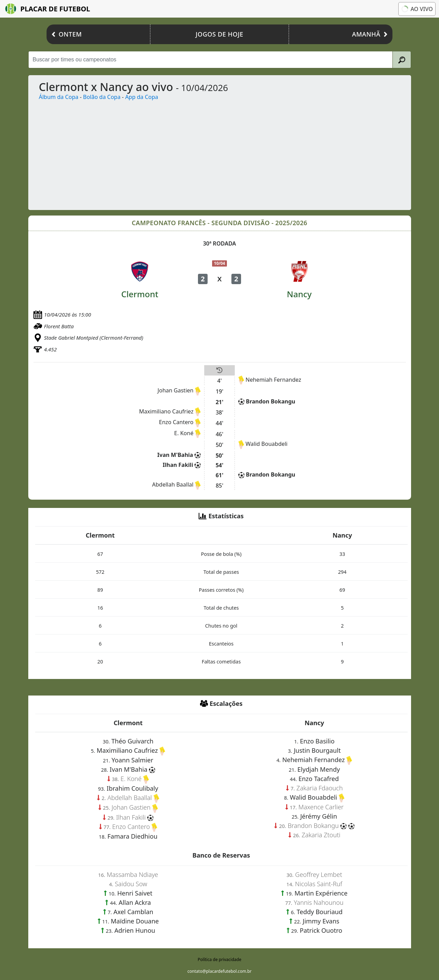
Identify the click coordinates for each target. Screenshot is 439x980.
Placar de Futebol (48, 9)
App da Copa (142, 97)
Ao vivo (416, 9)
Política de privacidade (219, 959)
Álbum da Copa (59, 97)
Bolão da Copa (102, 97)
